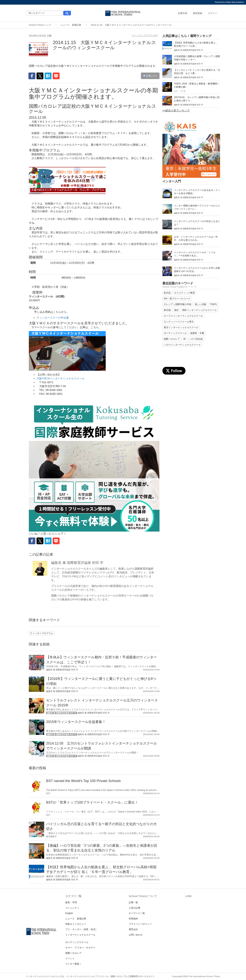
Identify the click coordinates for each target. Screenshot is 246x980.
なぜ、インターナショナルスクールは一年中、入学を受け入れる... (196, 238)
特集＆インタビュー (76, 924)
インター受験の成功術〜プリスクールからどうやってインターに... (197, 207)
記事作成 (183, 13)
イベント (70, 958)
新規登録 (198, 13)
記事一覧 (133, 902)
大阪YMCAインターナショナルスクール (61, 378)
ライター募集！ (73, 964)
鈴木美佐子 (51, 836)
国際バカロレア (73, 953)
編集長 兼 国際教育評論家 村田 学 (77, 563)
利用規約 (133, 919)
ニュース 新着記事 (71, 25)
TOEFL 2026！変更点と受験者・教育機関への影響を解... (197, 85)
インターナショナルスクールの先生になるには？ (197, 223)
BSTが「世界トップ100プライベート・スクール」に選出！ (92, 802)
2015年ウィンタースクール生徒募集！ (76, 722)
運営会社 (133, 929)
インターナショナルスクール (80, 935)
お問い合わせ (136, 935)
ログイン (213, 13)
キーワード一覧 (137, 913)
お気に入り (150, 76)
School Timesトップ (40, 25)
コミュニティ (72, 908)
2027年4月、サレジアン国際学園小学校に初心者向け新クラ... (197, 99)
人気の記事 (135, 908)
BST (48, 793)
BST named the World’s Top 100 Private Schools (83, 781)
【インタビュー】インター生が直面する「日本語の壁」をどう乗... (197, 72)
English (69, 913)
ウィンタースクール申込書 (53, 318)
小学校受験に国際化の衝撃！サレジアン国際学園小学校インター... (197, 58)
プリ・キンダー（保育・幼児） (81, 929)
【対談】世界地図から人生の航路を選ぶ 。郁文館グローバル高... (196, 44)
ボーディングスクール (77, 942)
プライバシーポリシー (140, 924)
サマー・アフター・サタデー (80, 948)
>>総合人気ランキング (176, 110)
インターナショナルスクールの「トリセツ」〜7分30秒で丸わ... (195, 254)
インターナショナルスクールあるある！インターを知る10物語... (197, 192)
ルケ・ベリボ (180, 91)
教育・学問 (71, 902)
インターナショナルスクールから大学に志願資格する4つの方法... (197, 270)
